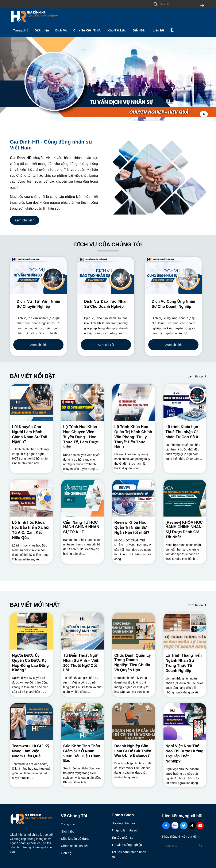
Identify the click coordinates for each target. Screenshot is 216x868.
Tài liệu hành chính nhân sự (129, 854)
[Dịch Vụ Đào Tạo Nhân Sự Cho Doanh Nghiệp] (106, 275)
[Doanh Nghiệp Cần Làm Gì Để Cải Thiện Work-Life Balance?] (134, 722)
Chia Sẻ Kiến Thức (87, 30)
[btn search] (202, 6)
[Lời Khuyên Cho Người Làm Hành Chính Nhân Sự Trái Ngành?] (31, 402)
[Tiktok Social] (192, 826)
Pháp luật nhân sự (124, 830)
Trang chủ (21, 30)
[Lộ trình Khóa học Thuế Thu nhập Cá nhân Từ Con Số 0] (185, 402)
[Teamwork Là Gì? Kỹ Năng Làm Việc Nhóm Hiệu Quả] (31, 722)
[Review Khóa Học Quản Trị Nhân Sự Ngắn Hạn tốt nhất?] (134, 498)
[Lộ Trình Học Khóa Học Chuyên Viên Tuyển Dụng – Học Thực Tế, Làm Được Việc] (83, 402)
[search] (178, 4)
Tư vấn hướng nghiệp (127, 845)
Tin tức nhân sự (123, 837)
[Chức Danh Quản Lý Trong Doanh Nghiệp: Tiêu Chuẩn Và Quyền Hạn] (134, 631)
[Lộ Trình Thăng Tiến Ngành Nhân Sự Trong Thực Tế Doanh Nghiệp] (185, 631)
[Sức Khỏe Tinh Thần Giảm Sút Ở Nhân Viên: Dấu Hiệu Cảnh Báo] (83, 722)
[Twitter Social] (184, 826)
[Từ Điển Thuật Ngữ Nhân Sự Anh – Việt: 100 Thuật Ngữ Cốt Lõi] (83, 631)
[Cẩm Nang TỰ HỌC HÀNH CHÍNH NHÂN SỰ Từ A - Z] (83, 498)
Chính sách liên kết (74, 846)
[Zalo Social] (175, 826)
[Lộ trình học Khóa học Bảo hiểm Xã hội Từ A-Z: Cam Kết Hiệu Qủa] (31, 498)
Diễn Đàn (140, 30)
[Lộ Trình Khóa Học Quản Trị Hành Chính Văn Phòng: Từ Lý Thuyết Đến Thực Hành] (134, 402)
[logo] (34, 23)
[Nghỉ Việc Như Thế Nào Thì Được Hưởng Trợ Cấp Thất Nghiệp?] (185, 722)
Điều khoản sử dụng (75, 839)
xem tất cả (197, 376)
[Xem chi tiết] (25, 220)
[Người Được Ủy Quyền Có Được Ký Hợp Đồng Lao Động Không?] (31, 631)
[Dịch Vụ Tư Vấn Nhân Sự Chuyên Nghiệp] (38, 275)
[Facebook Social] (166, 826)
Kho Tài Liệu (117, 30)
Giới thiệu (42, 30)
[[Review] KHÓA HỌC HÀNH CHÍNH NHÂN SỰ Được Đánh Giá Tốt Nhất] (185, 498)
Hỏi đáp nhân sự (123, 823)
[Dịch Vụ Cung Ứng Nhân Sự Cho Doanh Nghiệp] (173, 275)
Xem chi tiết (38, 345)
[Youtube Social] (200, 826)
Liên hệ (158, 30)
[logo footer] (33, 819)
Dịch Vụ (61, 30)
